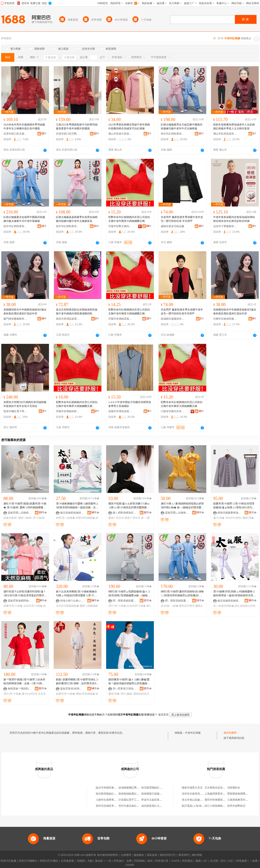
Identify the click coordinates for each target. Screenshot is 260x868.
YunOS (175, 861)
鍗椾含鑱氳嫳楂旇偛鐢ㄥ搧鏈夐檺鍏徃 (229, 513)
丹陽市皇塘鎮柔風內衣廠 (120, 319)
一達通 (253, 861)
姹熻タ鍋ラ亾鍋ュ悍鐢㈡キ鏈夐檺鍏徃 (72, 601)
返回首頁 (163, 715)
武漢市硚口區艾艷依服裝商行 (68, 134)
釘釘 (231, 861)
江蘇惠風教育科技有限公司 (243, 800)
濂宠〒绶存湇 (132, 518)
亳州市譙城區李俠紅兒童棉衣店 (114, 806)
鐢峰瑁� (114, 694)
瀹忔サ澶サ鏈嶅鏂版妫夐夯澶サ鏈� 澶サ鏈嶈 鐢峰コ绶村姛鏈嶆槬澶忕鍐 (25, 506)
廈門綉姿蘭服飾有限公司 (15, 319)
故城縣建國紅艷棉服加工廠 (134, 788)
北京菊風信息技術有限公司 (220, 788)
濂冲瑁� (219, 518)
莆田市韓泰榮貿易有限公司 (220, 800)
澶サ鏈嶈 (39, 518)
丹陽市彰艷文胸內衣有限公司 (120, 226)
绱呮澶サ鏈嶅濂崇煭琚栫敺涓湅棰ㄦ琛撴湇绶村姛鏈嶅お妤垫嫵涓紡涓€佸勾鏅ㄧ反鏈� (182, 594)
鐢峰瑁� (248, 518)
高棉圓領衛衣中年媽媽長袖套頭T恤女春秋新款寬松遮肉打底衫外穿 (25, 312)
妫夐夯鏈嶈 (10, 518)
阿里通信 (187, 861)
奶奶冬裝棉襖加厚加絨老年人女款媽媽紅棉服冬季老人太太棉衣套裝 (234, 127)
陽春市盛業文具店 (192, 788)
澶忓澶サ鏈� (117, 606)
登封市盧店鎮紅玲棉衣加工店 (135, 806)
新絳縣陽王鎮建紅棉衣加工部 (158, 794)
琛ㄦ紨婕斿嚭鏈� (224, 606)
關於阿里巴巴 (168, 855)
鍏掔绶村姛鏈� (85, 518)
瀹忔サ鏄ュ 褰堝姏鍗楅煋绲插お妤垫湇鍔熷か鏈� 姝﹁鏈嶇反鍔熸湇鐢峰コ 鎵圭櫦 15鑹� (182, 506)
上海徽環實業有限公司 (218, 794)
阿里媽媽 (140, 861)
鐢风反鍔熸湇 (187, 606)
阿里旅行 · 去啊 (123, 861)
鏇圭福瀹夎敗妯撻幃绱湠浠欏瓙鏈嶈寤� (72, 513)
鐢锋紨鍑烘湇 (141, 694)
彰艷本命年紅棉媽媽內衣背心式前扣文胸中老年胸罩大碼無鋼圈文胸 (129, 219)
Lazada (130, 865)
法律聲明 (126, 855)
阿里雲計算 (162, 861)
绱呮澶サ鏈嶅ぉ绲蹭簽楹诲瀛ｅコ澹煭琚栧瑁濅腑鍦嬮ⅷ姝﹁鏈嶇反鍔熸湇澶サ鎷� (129, 594)
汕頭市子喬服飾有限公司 (225, 226)
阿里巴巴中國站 (49, 861)
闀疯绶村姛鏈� (85, 694)
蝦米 (150, 861)
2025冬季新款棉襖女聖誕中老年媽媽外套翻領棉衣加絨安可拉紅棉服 (129, 127)
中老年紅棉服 (193, 733)
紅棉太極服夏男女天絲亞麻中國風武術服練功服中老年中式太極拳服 (182, 127)
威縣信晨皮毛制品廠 (172, 226)
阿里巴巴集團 (8, 861)
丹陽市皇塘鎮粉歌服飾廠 (68, 411)
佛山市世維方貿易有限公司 (120, 134)
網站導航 (197, 855)
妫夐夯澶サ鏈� (13, 606)
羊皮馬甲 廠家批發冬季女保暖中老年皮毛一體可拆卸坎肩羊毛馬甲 (182, 312)
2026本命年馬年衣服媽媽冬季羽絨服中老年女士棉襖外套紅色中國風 (24, 127)
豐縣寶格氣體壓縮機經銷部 (243, 794)
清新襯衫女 (234, 788)
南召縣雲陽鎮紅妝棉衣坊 (110, 794)
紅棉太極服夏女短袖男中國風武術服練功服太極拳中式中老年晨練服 (24, 219)
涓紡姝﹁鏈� (170, 606)
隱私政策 (152, 855)
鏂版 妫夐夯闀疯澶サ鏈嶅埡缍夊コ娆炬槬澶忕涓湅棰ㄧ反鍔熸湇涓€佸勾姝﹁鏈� (77, 682)
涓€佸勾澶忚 (233, 518)
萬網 (198, 861)
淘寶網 (81, 861)
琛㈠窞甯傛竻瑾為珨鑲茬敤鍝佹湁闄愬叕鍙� (125, 689)
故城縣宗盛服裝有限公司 (173, 319)
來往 (223, 861)
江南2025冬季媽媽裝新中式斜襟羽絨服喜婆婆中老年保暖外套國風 (77, 127)
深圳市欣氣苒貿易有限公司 (197, 794)
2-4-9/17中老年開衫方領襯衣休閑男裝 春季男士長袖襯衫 (130, 404)
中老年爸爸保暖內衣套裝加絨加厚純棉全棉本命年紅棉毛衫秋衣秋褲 (234, 219)
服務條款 (139, 855)
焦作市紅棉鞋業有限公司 (173, 134)
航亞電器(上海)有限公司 (196, 806)
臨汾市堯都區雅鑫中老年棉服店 (114, 788)
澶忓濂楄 (127, 694)
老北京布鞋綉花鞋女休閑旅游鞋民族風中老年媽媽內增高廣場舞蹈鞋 (77, 312)
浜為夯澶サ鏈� (33, 606)
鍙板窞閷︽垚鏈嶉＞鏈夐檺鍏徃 (20, 513)
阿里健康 (242, 861)
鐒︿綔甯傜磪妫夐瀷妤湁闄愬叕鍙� (125, 601)
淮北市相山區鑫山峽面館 (196, 800)
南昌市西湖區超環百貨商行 (68, 319)
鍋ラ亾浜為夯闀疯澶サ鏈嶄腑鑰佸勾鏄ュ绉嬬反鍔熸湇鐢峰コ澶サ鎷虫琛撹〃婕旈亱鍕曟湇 (76, 594)
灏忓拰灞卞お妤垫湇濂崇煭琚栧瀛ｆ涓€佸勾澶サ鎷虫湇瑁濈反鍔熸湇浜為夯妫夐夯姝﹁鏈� (25, 594)
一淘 (108, 861)
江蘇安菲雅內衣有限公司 (173, 411)
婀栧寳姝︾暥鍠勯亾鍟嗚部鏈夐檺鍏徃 (20, 689)
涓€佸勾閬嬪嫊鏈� (67, 606)
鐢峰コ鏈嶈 (25, 518)
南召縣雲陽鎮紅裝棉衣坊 (156, 788)
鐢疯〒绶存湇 (116, 518)
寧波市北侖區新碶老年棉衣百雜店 (161, 800)
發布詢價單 (230, 733)
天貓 (90, 861)
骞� (43, 512)
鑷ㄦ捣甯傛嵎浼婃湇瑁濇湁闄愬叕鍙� (125, 513)
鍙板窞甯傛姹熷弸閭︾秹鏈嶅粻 (72, 689)
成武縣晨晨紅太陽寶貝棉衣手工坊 (161, 806)
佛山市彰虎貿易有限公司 (225, 134)
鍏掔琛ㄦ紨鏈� (65, 518)
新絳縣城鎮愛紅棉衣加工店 (134, 794)
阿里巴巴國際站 (28, 861)
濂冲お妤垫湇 (29, 694)
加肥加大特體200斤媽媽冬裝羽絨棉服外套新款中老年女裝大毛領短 (25, 404)
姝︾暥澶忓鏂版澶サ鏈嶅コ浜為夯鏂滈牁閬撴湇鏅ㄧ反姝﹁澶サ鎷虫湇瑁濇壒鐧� (24, 682)
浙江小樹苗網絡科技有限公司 (221, 806)
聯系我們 (184, 855)
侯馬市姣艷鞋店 (236, 806)
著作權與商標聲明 (107, 855)
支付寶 (214, 861)
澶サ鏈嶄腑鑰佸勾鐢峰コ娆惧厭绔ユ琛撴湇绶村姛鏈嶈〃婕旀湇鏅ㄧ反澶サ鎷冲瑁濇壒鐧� (77, 506)
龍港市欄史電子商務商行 (15, 411)
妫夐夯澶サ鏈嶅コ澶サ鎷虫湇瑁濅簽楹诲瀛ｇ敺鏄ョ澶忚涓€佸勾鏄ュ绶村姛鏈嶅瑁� (234, 506)
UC (205, 861)
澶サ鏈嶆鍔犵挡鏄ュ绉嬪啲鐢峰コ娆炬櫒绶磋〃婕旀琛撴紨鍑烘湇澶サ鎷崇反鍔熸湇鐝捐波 (234, 594)
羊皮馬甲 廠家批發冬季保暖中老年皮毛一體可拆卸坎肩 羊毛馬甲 (182, 219)
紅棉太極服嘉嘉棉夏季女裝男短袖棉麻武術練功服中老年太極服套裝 (77, 219)
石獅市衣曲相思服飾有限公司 (225, 319)
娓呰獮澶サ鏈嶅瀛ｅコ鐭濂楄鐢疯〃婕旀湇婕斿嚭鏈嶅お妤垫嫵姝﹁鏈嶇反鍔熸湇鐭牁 (130, 682)
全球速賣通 (67, 861)
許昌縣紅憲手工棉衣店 (132, 800)
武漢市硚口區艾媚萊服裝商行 (15, 134)
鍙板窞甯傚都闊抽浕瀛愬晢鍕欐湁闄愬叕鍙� (20, 601)
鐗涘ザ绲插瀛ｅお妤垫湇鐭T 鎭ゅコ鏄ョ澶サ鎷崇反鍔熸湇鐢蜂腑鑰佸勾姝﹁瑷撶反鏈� (129, 506)
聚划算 (99, 861)
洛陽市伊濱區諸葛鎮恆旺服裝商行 (120, 411)
